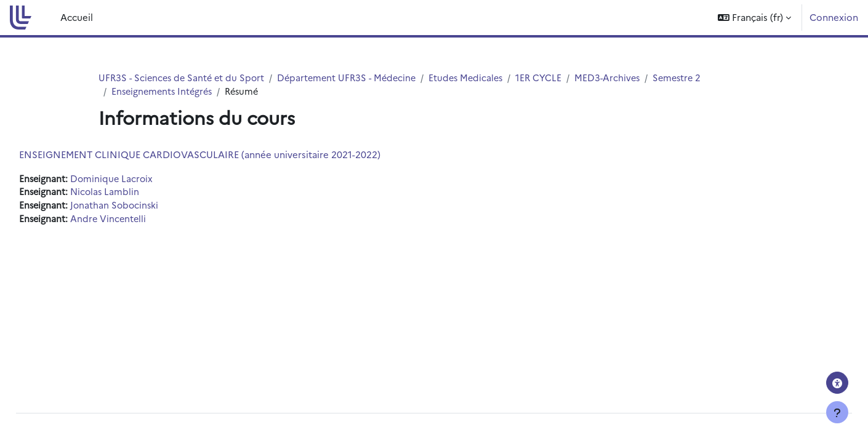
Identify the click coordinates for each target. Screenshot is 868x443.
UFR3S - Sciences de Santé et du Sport (184, 78)
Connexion (834, 17)
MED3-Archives (622, 78)
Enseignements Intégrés (164, 92)
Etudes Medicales (477, 78)
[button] (754, 18)
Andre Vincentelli (138, 221)
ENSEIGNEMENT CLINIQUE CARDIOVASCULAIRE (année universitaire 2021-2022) (227, 155)
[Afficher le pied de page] (837, 412)
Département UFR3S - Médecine (354, 78)
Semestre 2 (694, 78)
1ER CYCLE (552, 78)
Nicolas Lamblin (135, 194)
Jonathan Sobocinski (144, 207)
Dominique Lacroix (141, 179)
